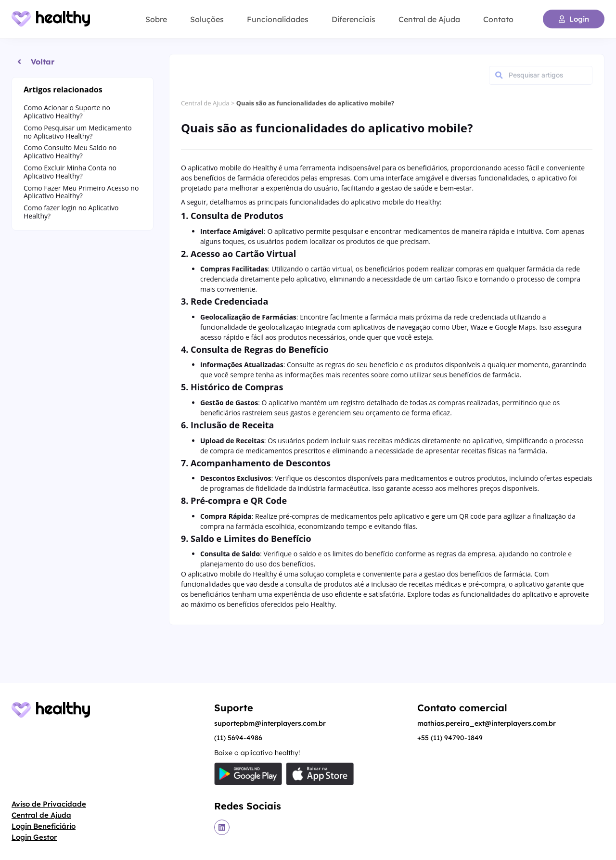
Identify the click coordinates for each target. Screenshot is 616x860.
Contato (498, 19)
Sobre (156, 19)
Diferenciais (353, 19)
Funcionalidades (278, 19)
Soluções (207, 19)
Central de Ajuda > (209, 103)
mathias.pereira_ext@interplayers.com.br (487, 723)
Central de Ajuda (429, 19)
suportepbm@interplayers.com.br (270, 723)
